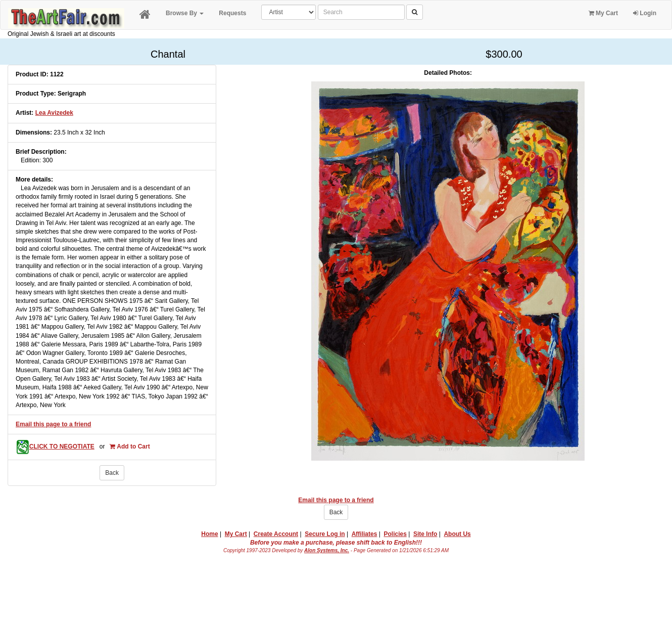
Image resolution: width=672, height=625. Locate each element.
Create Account (276, 534)
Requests (232, 13)
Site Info (425, 534)
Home (209, 534)
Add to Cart (130, 447)
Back (112, 473)
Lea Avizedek (54, 113)
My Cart (603, 13)
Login (645, 13)
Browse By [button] (185, 13)
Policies (395, 534)
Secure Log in (325, 534)
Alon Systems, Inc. (327, 550)
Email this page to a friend (53, 424)
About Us (457, 534)
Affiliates (365, 534)
